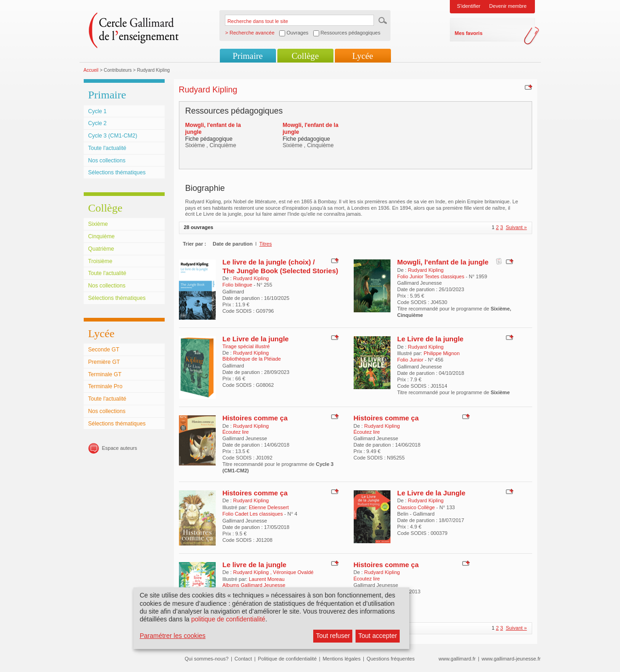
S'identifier (469, 6)
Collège (305, 56)
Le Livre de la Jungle (431, 493)
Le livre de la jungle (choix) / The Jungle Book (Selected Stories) (281, 266)
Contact (243, 659)
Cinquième (102, 236)
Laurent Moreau (267, 579)
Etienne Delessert (269, 507)
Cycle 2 (98, 123)
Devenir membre (508, 6)
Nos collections (107, 161)
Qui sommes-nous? (207, 659)
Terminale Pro (106, 386)
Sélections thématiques (117, 172)
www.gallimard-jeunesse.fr (511, 659)
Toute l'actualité (107, 148)
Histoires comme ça (255, 418)
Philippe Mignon (442, 353)
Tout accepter (378, 636)
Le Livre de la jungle (256, 339)
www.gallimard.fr (457, 659)
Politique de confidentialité (287, 659)
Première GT (104, 362)
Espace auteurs (120, 448)
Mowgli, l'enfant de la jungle (443, 262)
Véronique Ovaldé (293, 572)
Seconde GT (104, 350)
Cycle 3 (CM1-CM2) (113, 136)
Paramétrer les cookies (173, 636)
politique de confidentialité (228, 619)
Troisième (100, 261)
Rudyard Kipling (251, 278)
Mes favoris (469, 33)
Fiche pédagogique (209, 139)
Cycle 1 (98, 111)
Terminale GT (105, 374)
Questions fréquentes (391, 659)
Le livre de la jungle (255, 565)
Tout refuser (333, 636)
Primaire (248, 56)
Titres (266, 244)
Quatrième (101, 249)
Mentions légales (342, 659)
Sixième (98, 224)
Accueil (91, 70)
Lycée (363, 56)
